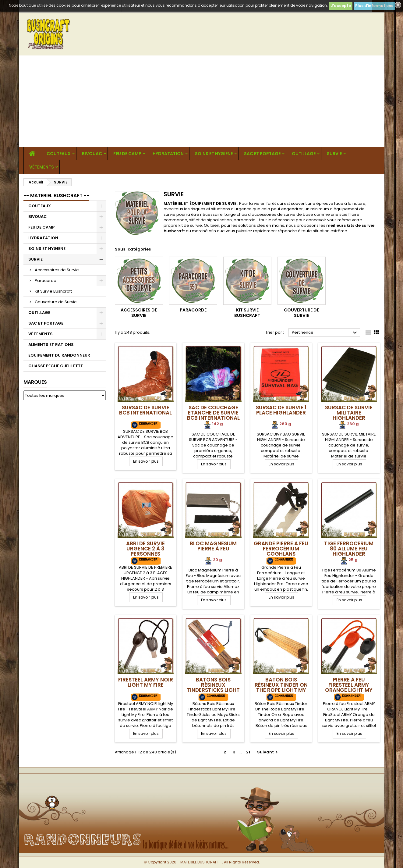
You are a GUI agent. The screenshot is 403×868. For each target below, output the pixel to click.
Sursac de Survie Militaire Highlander (349, 413)
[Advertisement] (202, 101)
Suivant (268, 752)
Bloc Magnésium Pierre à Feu (213, 546)
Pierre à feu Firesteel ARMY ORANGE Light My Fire (349, 687)
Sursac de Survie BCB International (145, 410)
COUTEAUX (59, 154)
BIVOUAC (92, 154)
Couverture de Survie (56, 302)
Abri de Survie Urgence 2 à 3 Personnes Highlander (145, 551)
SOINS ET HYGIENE (214, 154)
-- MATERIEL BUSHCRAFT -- (56, 196)
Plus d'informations (374, 6)
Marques (35, 382)
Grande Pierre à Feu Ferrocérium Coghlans (281, 549)
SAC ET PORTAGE (262, 154)
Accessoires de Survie (57, 270)
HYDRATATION (168, 154)
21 (248, 752)
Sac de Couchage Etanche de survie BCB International (213, 413)
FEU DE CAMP (127, 154)
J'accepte (341, 6)
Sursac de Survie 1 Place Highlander (281, 410)
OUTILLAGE (304, 154)
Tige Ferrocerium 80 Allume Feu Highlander (349, 549)
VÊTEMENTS (42, 167)
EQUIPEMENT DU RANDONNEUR (59, 355)
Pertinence (325, 333)
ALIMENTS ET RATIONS (51, 345)
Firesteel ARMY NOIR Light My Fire (146, 682)
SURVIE (334, 154)
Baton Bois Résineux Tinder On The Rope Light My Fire (281, 687)
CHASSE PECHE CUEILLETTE (56, 366)
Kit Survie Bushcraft (53, 291)
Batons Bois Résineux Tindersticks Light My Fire (213, 687)
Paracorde (46, 281)
